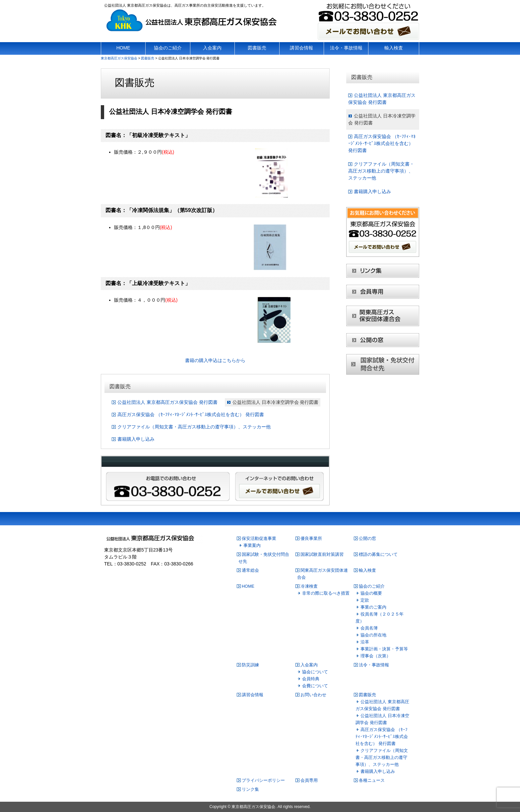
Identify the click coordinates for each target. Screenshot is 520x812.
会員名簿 (369, 628)
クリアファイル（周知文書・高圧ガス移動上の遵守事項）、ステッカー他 (194, 427)
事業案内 (252, 546)
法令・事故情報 (374, 665)
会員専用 (309, 780)
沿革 (365, 642)
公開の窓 (367, 539)
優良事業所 (311, 539)
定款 (365, 600)
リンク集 (250, 789)
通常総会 (250, 570)
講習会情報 (253, 695)
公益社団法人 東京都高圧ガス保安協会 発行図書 (167, 402)
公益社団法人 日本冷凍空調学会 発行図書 (276, 402)
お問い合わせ (313, 695)
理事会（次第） (376, 656)
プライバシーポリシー (263, 780)
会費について (315, 686)
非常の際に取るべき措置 (326, 593)
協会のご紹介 (372, 586)
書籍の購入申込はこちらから (215, 360)
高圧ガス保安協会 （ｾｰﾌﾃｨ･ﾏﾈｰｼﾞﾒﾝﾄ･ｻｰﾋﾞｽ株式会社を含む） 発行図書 (191, 414)
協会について (315, 672)
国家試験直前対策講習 (322, 554)
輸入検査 (367, 570)
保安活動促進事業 (259, 539)
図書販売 (367, 695)
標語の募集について (378, 554)
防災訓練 (250, 665)
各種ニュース (372, 780)
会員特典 (311, 679)
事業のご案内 (373, 607)
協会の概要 (371, 593)
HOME (248, 586)
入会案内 (309, 665)
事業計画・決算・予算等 (384, 649)
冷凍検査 (309, 586)
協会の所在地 (373, 635)
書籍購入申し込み (136, 439)
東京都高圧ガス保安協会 (253, 807)
